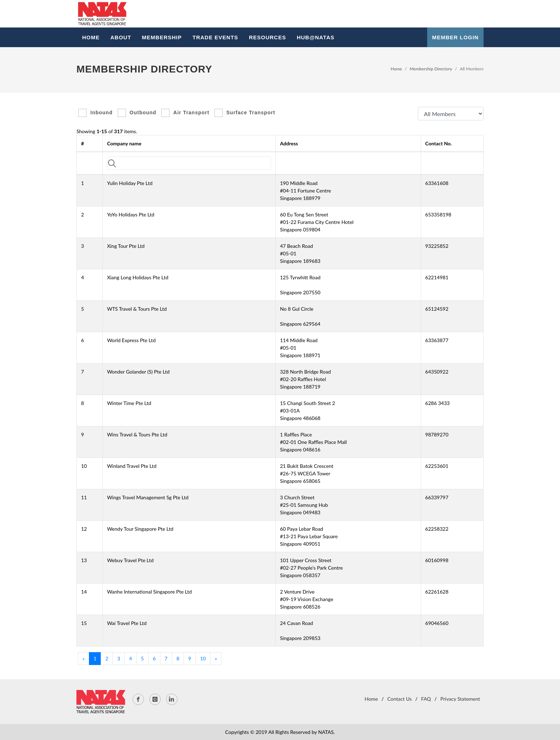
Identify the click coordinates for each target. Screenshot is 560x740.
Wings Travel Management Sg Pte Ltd (148, 497)
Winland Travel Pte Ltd (132, 466)
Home (396, 69)
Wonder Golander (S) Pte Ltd (138, 372)
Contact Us (400, 699)
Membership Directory (431, 69)
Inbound (101, 112)
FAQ (426, 699)
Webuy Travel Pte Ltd (130, 560)
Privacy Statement (460, 699)
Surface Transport (251, 112)
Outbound (143, 112)
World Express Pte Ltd (131, 340)
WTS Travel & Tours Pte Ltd (137, 309)
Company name (124, 143)
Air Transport (191, 112)
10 (203, 658)
